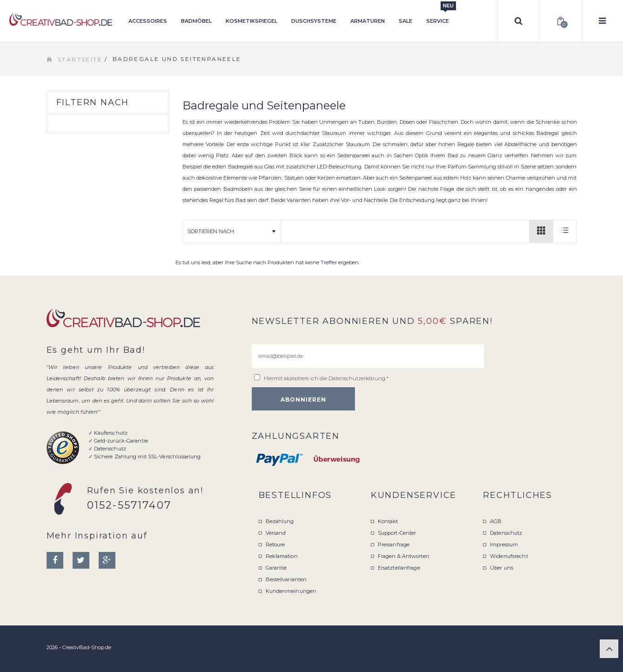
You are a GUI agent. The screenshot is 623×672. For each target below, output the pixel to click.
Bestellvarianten (286, 579)
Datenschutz (506, 533)
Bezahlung (280, 521)
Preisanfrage (394, 544)
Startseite (80, 59)
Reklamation (282, 556)
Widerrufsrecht (509, 556)
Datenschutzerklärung (357, 378)
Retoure (275, 544)
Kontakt (388, 521)
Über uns (502, 568)
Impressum (504, 544)
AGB (496, 521)
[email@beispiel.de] (368, 356)
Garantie (276, 568)
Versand (276, 533)
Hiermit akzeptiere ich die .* (326, 378)
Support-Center (397, 533)
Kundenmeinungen (291, 591)
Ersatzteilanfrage (399, 568)
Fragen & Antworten (404, 556)
